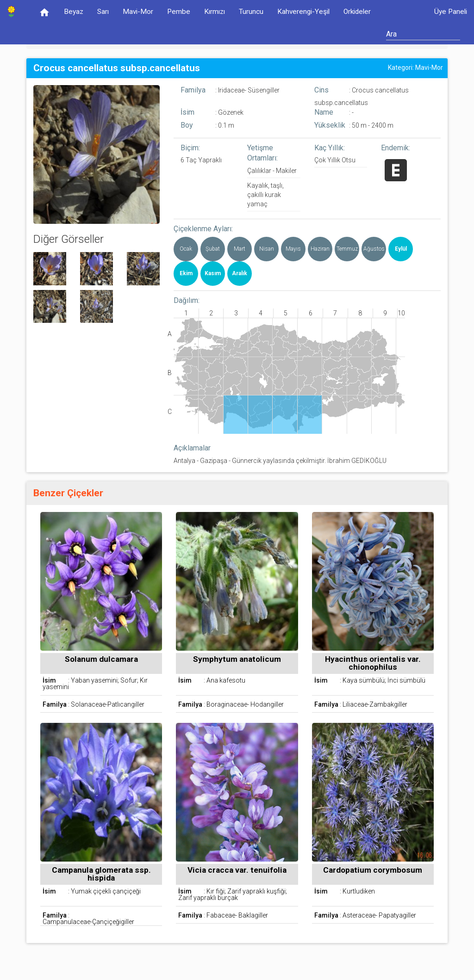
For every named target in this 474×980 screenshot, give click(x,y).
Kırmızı (215, 12)
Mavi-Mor (138, 12)
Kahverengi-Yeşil (303, 12)
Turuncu (251, 12)
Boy (187, 125)
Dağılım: (187, 300)
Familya (193, 90)
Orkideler (357, 12)
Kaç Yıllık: (330, 148)
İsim (187, 112)
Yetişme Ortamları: (262, 153)
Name (324, 112)
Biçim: (190, 148)
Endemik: (396, 148)
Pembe (179, 12)
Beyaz (74, 12)
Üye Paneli (451, 12)
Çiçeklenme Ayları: (203, 229)
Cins (321, 90)
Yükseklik (330, 125)
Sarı (103, 12)
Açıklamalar (192, 448)
